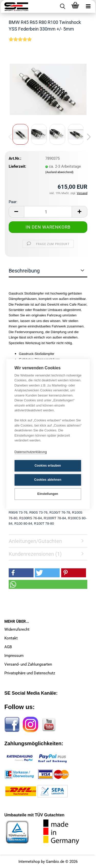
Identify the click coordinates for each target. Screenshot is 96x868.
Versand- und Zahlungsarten (28, 664)
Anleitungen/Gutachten (35, 541)
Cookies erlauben (48, 466)
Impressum (14, 656)
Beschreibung (24, 271)
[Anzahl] (48, 212)
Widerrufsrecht (17, 629)
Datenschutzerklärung (30, 452)
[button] (87, 137)
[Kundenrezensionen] (20, 43)
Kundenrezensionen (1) (35, 554)
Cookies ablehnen (48, 480)
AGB (8, 647)
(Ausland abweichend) (59, 172)
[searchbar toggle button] (62, 6)
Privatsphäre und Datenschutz (30, 673)
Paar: (13, 202)
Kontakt (11, 638)
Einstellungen (48, 494)
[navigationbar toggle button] (88, 6)
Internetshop (29, 862)
